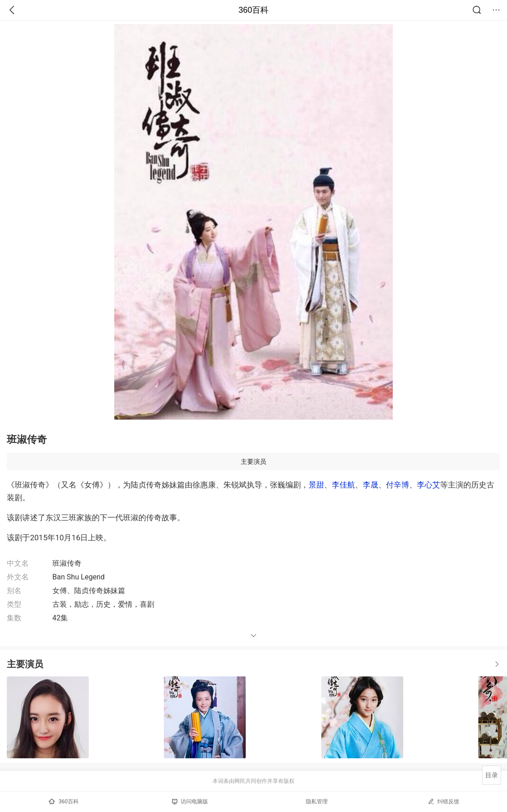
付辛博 (398, 485)
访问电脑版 (190, 802)
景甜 (316, 485)
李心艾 (428, 485)
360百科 (253, 10)
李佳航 (343, 485)
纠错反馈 (444, 801)
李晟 (370, 485)
